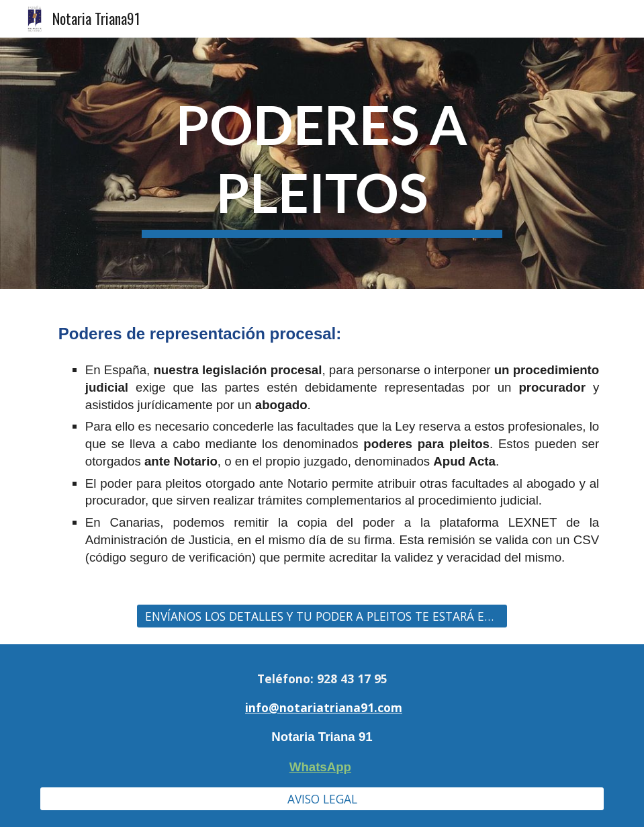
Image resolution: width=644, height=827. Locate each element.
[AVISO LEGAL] (322, 799)
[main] (322, 163)
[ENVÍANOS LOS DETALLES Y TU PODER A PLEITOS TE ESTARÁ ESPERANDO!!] (322, 616)
